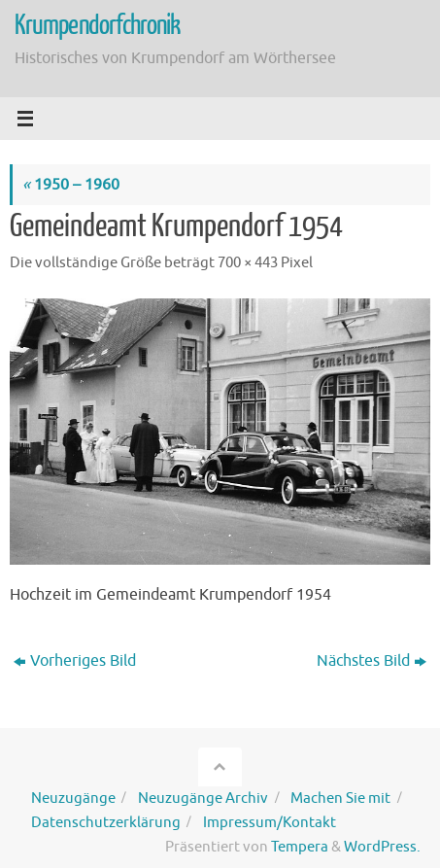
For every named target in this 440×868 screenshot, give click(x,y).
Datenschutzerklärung (106, 822)
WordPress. (382, 847)
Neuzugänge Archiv (203, 798)
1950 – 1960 (71, 184)
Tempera (300, 847)
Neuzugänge (73, 798)
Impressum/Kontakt (270, 822)
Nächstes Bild (372, 660)
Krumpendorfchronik (98, 25)
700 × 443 (248, 262)
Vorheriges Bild (75, 660)
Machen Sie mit (340, 798)
